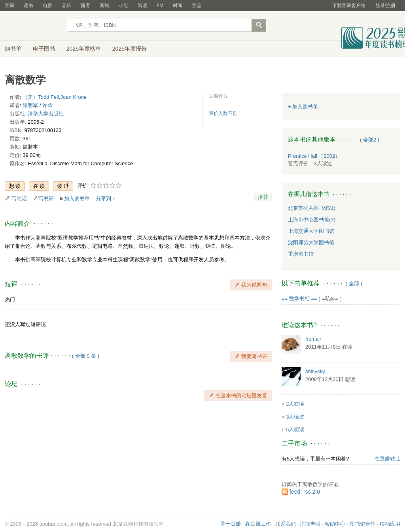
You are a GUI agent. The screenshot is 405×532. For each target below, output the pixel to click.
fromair (313, 339)
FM (160, 6)
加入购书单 (77, 199)
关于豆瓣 (231, 524)
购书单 (13, 49)
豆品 (197, 6)
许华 (47, 105)
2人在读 (295, 404)
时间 (178, 6)
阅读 (142, 6)
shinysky (315, 371)
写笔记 (19, 199)
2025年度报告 (130, 49)
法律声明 (310, 524)
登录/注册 (385, 6)
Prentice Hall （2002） (314, 156)
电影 (47, 6)
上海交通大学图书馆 (311, 231)
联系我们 (286, 524)
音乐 (66, 6)
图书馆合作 (362, 524)
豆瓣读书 (33, 26)
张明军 (30, 105)
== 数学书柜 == (299, 299)
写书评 (46, 199)
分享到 (103, 199)
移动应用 (390, 524)
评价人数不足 (223, 113)
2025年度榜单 (84, 49)
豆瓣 (9, 6)
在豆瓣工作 (258, 524)
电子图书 (44, 49)
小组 (123, 6)
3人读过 (295, 417)
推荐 (263, 197)
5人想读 (295, 429)
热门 (10, 299)
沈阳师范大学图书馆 (311, 242)
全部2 (370, 140)
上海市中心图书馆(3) (312, 220)
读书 (28, 6)
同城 (104, 6)
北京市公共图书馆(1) (312, 208)
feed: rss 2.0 (305, 492)
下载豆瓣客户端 (349, 6)
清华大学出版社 (46, 114)
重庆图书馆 (301, 254)
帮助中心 (335, 524)
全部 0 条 (86, 356)
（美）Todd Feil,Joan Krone (55, 97)
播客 (85, 6)
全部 (354, 284)
